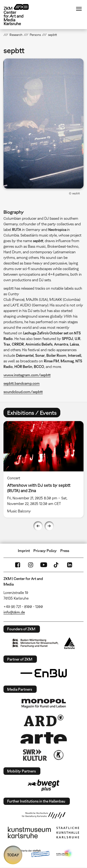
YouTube (44, 565)
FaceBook (18, 565)
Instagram (31, 565)
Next (49, 526)
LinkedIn (70, 565)
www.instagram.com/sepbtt (27, 375)
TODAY (13, 855)
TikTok (57, 565)
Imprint (24, 551)
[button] (43, 124)
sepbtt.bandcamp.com (22, 383)
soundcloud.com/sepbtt (23, 392)
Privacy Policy (45, 551)
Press (65, 551)
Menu (79, 9)
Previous (38, 526)
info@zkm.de (14, 612)
